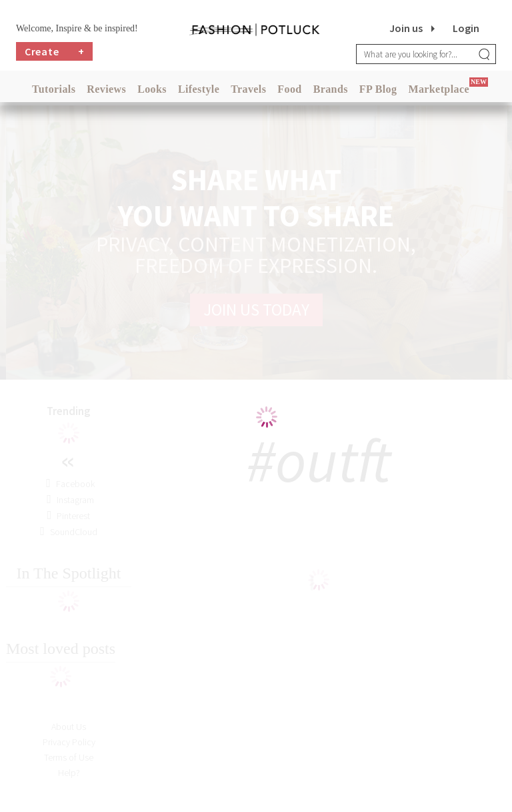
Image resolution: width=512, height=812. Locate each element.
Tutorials (54, 89)
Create (55, 51)
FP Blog (378, 89)
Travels (248, 89)
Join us (406, 28)
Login (466, 28)
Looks (152, 89)
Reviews (106, 89)
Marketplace (438, 89)
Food (289, 89)
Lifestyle (199, 89)
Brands (331, 89)
